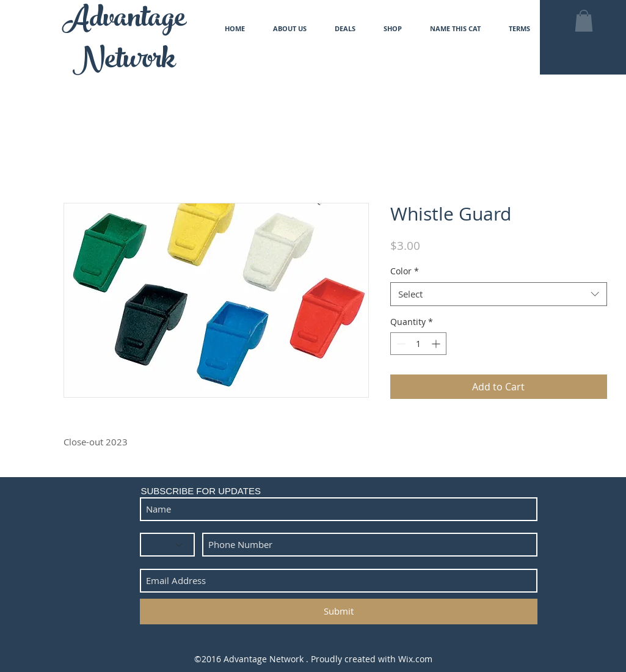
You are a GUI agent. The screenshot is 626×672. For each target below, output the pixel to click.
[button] (584, 21)
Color (405, 271)
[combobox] (499, 294)
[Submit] (339, 612)
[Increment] (437, 344)
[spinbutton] (418, 344)
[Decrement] (400, 344)
